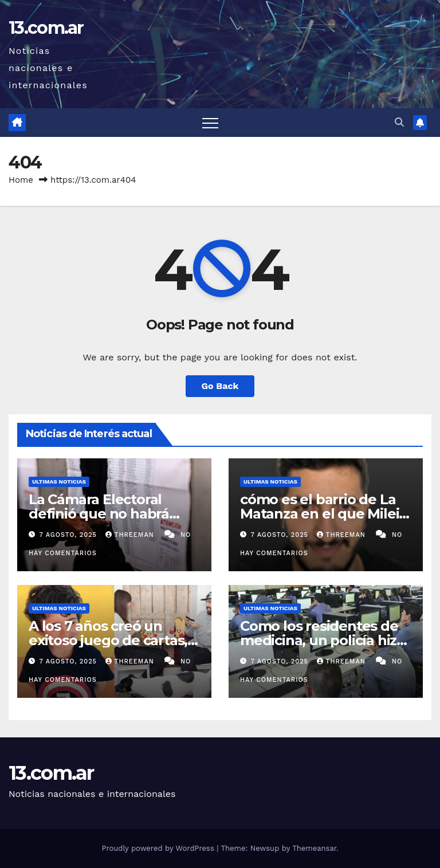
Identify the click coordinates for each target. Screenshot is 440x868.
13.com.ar (46, 28)
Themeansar (314, 848)
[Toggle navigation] (210, 123)
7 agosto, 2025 (70, 535)
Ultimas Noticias (59, 482)
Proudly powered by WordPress (159, 848)
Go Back (220, 386)
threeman (131, 535)
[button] (399, 122)
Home (21, 180)
